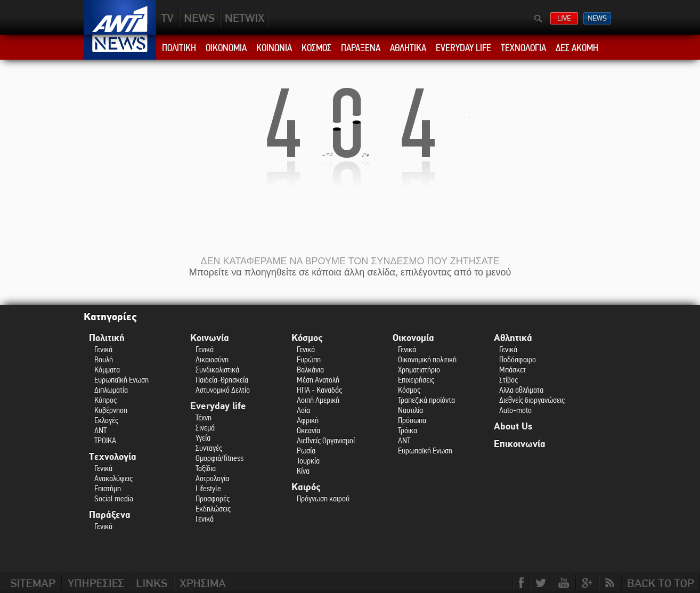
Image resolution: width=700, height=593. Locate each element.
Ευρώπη (309, 359)
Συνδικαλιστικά (217, 369)
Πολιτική (107, 338)
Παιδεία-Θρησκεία (222, 380)
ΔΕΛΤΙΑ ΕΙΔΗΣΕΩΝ (597, 18)
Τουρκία (308, 461)
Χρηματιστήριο (419, 369)
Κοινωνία (210, 338)
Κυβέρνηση (111, 410)
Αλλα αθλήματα (521, 390)
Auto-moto (515, 410)
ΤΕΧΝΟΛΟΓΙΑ (523, 48)
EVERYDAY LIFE (463, 48)
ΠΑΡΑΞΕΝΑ (361, 48)
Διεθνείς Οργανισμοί (326, 440)
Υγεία (203, 438)
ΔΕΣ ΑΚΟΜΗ (577, 48)
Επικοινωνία (520, 444)
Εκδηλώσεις (213, 509)
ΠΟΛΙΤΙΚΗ (179, 48)
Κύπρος (105, 400)
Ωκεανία (308, 430)
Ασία (303, 410)
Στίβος (508, 380)
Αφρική (308, 420)
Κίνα (303, 471)
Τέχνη (204, 417)
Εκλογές (106, 420)
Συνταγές (209, 448)
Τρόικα (408, 430)
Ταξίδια (206, 468)
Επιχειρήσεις (416, 380)
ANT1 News (120, 47)
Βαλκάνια (310, 369)
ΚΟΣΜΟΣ (316, 48)
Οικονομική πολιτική (427, 359)
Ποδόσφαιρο (518, 359)
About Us (513, 427)
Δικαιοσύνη (212, 359)
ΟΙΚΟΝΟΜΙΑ (226, 48)
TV (168, 18)
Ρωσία (306, 450)
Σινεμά (205, 428)
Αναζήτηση (538, 19)
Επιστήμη (108, 488)
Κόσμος (307, 338)
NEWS (200, 18)
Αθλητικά (513, 338)
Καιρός (306, 487)
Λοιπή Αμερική (318, 400)
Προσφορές (213, 498)
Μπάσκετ (512, 369)
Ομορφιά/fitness (219, 458)
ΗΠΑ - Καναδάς (319, 390)
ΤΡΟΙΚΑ (105, 440)
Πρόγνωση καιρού (323, 498)
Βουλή (104, 359)
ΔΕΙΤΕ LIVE (564, 18)
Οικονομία (413, 338)
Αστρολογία (212, 478)
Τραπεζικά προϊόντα (426, 400)
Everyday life (218, 406)
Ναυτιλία (410, 410)
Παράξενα (110, 515)
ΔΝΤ (100, 430)
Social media (114, 498)
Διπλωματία (111, 390)
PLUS (244, 18)
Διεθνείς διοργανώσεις (532, 400)
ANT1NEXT (302, 18)
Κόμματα (107, 369)
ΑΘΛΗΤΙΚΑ (408, 48)
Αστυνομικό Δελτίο (223, 390)
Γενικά (103, 349)
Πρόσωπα (412, 420)
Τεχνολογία (113, 457)
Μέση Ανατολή (318, 380)
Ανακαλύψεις (113, 478)
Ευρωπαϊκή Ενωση (121, 380)
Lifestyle (208, 488)
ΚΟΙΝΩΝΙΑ (274, 48)
